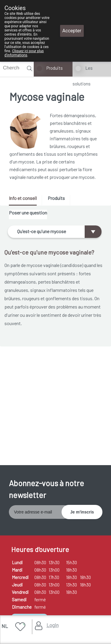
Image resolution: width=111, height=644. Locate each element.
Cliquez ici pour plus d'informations (24, 53)
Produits (55, 68)
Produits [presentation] (56, 198)
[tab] (25, 200)
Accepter (72, 31)
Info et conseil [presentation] (23, 198)
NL (5, 626)
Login (53, 625)
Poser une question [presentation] (28, 213)
